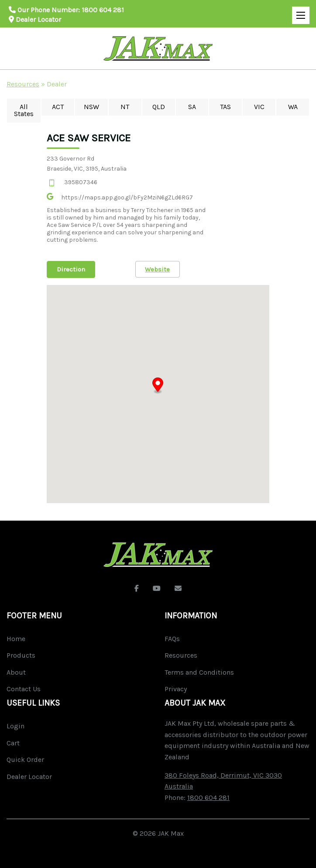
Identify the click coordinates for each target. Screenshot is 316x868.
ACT (58, 107)
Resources (23, 84)
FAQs (172, 639)
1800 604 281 (103, 10)
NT (125, 107)
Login (15, 726)
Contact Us (24, 689)
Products (21, 655)
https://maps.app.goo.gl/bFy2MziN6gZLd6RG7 (127, 197)
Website (158, 269)
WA (293, 107)
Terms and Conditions (199, 672)
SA (192, 107)
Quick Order (25, 760)
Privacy (176, 689)
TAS (225, 107)
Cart (13, 743)
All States (24, 110)
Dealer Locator (35, 19)
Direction (71, 269)
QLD (159, 107)
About (16, 672)
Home (16, 639)
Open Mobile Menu (299, 12)
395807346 (81, 182)
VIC (259, 107)
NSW (91, 107)
